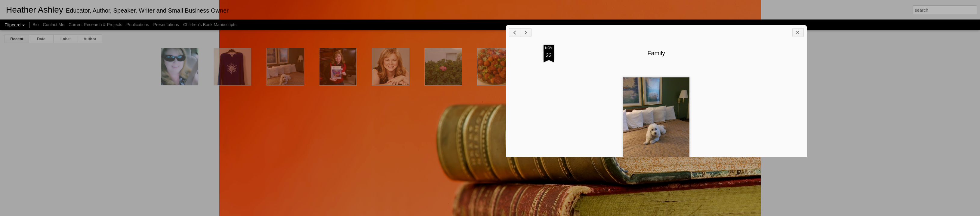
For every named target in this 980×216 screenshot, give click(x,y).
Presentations (166, 25)
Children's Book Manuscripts (210, 25)
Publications (138, 25)
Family (765, 62)
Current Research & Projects (95, 25)
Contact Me (54, 25)
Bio (35, 25)
